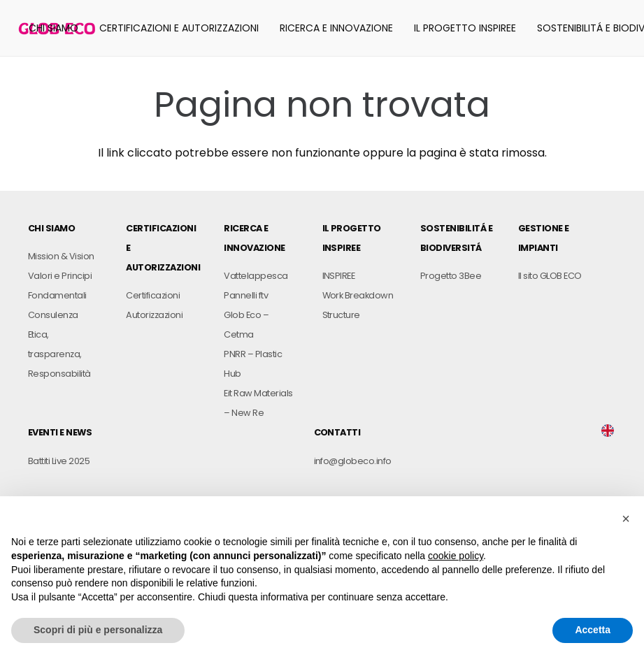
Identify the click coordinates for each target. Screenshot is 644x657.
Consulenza (53, 315)
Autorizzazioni (154, 315)
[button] (626, 519)
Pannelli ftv (246, 295)
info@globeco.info (353, 461)
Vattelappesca (256, 276)
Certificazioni (153, 295)
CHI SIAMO (51, 228)
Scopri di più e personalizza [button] (98, 630)
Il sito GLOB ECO (550, 276)
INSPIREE (339, 276)
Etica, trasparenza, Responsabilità (59, 354)
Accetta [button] (593, 630)
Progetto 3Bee (451, 276)
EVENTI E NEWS (60, 432)
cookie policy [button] (456, 556)
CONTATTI (337, 432)
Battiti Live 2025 (59, 461)
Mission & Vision (61, 256)
